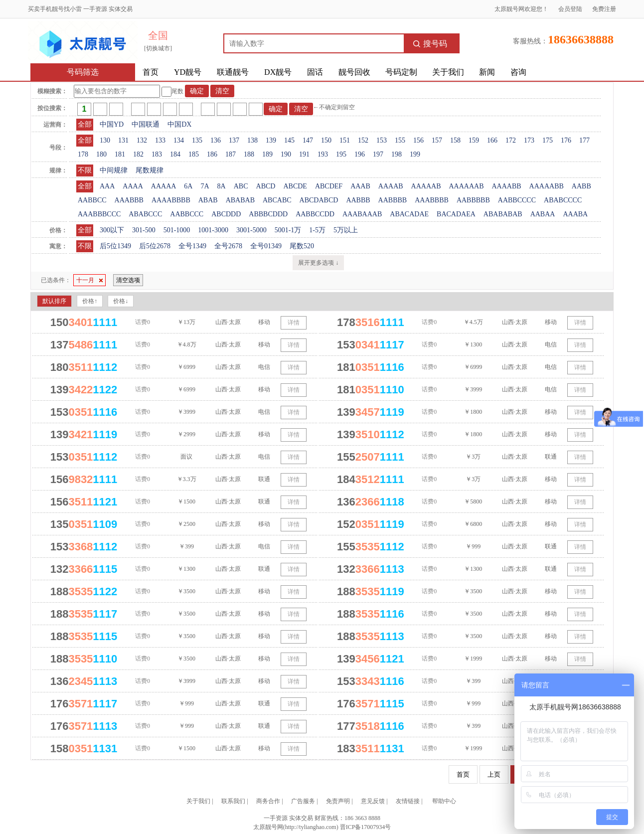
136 (216, 140)
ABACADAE (409, 214)
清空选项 (128, 280)
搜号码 (430, 44)
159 (474, 140)
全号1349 (192, 246)
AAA (107, 186)
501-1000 (177, 230)
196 (360, 154)
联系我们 (233, 801)
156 (418, 140)
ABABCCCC (563, 200)
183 (157, 154)
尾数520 (302, 246)
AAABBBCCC (99, 214)
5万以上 (346, 230)
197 (378, 154)
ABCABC (277, 200)
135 (197, 140)
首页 (151, 72)
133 (160, 140)
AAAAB (391, 186)
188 (249, 154)
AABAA (543, 214)
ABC (241, 186)
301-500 (144, 230)
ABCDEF (329, 186)
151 (345, 140)
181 (120, 154)
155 (400, 140)
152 (363, 140)
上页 (494, 774)
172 (511, 140)
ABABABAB (503, 214)
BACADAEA (456, 214)
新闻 (487, 72)
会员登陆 (570, 9)
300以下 (112, 230)
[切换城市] (158, 48)
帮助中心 (444, 801)
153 (382, 140)
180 (101, 154)
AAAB (360, 186)
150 (326, 140)
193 (323, 154)
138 (252, 140)
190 (286, 154)
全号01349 (266, 246)
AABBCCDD (315, 214)
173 (529, 140)
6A (188, 186)
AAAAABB (547, 186)
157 (437, 140)
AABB (581, 186)
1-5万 (317, 230)
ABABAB (240, 200)
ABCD (266, 186)
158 (455, 140)
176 (566, 140)
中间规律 (114, 170)
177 (584, 140)
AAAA (133, 186)
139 (271, 140)
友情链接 (408, 801)
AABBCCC (187, 214)
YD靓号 (188, 72)
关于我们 (448, 72)
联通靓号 (233, 72)
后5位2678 (155, 246)
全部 (85, 124)
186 (212, 154)
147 (308, 140)
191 (304, 154)
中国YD (112, 124)
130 (105, 140)
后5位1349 (115, 246)
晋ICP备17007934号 (366, 827)
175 (548, 140)
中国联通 (146, 124)
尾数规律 (150, 170)
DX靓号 (278, 72)
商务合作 (268, 801)
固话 (315, 72)
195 (341, 154)
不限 (85, 170)
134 (179, 140)
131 (123, 140)
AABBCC (92, 200)
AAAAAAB (466, 186)
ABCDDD (226, 214)
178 (83, 154)
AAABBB (129, 200)
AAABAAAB (362, 214)
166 (492, 140)
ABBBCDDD (268, 214)
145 (289, 140)
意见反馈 (373, 801)
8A (222, 186)
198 (397, 154)
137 (234, 140)
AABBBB (393, 200)
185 (194, 154)
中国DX (179, 124)
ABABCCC (145, 214)
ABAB (208, 200)
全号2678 (228, 246)
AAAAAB (426, 186)
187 (231, 154)
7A (205, 186)
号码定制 (401, 72)
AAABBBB (432, 200)
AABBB (358, 200)
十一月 (89, 280)
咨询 (518, 72)
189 (267, 154)
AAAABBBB (171, 200)
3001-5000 (251, 230)
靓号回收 (354, 72)
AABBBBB (473, 200)
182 (138, 154)
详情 (294, 323)
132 (142, 140)
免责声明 (338, 801)
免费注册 (604, 9)
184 (175, 154)
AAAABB (506, 186)
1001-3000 (213, 230)
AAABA (575, 214)
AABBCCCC (517, 200)
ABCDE (295, 186)
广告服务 (303, 801)
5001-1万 (288, 230)
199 (415, 154)
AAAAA (164, 186)
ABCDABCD (319, 200)
